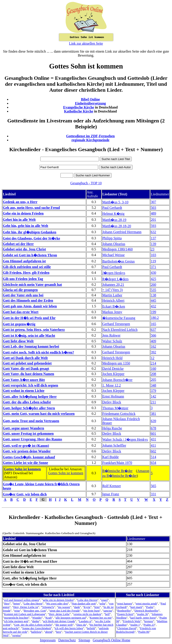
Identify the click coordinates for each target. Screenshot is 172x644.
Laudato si (85, 621)
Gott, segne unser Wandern (23, 428)
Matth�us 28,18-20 (117, 226)
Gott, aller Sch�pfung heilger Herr (30, 397)
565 (153, 486)
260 (153, 285)
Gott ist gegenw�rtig (19, 324)
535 (153, 290)
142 (153, 396)
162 (153, 346)
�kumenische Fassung (119, 318)
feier (97, 607)
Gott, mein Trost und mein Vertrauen (31, 421)
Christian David (127, 628)
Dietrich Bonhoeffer (146, 611)
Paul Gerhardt (112, 208)
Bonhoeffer (124, 611)
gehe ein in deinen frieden (58, 600)
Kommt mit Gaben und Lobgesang (24, 614)
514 (153, 457)
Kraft (49, 618)
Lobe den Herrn (33, 603)
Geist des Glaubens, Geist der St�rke (31, 238)
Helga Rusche (112, 428)
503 (153, 208)
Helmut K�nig (113, 214)
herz (59, 632)
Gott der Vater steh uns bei (23, 295)
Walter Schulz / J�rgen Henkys (125, 439)
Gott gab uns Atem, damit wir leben (30, 306)
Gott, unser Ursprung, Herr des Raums (32, 439)
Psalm (150, 607)
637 (153, 330)
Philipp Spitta (112, 238)
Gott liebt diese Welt (18, 341)
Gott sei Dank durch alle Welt (25, 358)
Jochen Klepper (113, 374)
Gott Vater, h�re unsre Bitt (24, 380)
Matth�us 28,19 (114, 220)
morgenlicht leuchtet (16, 618)
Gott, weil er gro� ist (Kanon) (26, 446)
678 (153, 428)
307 (153, 202)
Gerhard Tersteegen (116, 324)
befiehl (91, 628)
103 (153, 255)
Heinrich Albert (113, 300)
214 (153, 363)
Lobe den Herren (87, 600)
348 (153, 385)
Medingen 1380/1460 (117, 249)
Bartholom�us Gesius (118, 261)
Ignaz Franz (111, 494)
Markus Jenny (112, 312)
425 (153, 279)
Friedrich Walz (132, 621)
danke (36, 621)
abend (49, 632)
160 (153, 369)
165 (153, 324)
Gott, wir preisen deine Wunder (27, 451)
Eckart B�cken (114, 306)
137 (153, 238)
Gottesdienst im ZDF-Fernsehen (91, 136)
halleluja (36, 632)
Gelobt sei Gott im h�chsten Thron (30, 255)
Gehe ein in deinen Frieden (23, 213)
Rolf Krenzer (112, 486)
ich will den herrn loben (69, 628)
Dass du (81, 625)
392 (153, 352)
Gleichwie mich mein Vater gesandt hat (32, 285)
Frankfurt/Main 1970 (117, 463)
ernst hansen (125, 603)
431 (153, 439)
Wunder (37, 618)
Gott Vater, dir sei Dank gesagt (26, 369)
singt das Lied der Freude (65, 611)
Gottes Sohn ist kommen (22, 469)
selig (102, 603)
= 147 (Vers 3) (112, 290)
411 (153, 445)
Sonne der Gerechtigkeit (37, 628)
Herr (7, 603)
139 (153, 244)
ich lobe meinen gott (16, 621)
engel (105, 600)
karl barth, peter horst (143, 618)
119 (153, 261)
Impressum (48, 640)
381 (153, 414)
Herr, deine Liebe (59, 614)
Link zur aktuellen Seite (86, 43)
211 (153, 402)
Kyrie (87, 607)
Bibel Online (91, 99)
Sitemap (84, 640)
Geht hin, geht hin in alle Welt (26, 226)
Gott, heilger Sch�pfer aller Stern (29, 408)
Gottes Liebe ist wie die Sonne (25, 463)
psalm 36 (143, 614)
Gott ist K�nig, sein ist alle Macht (29, 336)
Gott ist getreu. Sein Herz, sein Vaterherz (34, 330)
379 (153, 391)
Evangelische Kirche (79, 107)
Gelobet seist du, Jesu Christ (24, 249)
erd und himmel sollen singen (21, 600)
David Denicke (113, 369)
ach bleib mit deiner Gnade (59, 621)
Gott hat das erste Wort (21, 312)
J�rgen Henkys (114, 273)
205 (153, 380)
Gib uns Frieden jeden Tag (23, 279)
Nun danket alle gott (84, 603)
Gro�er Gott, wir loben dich (25, 494)
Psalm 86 (144, 632)
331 (153, 494)
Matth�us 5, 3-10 (115, 202)
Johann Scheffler (114, 445)
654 (153, 463)
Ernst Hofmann (113, 396)
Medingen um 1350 (116, 363)
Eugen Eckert (125, 614)
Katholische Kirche (79, 111)
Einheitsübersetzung (91, 103)
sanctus (108, 611)
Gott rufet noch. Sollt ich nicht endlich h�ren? (39, 352)
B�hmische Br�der (117, 471)
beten (16, 603)
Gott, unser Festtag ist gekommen (28, 433)
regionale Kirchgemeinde (90, 140)
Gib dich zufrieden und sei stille (27, 267)
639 (153, 421)
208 (153, 374)
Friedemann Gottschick (119, 414)
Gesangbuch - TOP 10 (86, 183)
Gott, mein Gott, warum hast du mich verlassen (39, 414)
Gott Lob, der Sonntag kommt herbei (31, 346)
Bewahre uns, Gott (35, 611)
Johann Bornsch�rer (117, 380)
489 (153, 213)
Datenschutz (67, 640)
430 (153, 273)
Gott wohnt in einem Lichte (24, 391)
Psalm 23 (149, 625)
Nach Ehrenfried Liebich (120, 330)
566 (153, 335)
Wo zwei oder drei (57, 603)
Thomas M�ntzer (115, 408)
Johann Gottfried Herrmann (122, 232)
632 (153, 232)
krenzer (149, 621)
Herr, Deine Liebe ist (26, 607)
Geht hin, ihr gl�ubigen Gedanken (30, 232)
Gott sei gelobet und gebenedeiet (27, 363)
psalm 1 (135, 625)
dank (77, 607)
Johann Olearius (114, 244)
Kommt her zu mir (101, 618)
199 (153, 312)
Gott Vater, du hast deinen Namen (28, 374)
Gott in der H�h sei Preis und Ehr (29, 318)
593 (153, 226)
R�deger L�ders (115, 279)
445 (153, 300)
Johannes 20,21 (113, 285)
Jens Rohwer (111, 335)
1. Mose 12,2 (112, 385)
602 (153, 451)
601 (153, 433)
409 (153, 341)
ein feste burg (91, 611)
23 (153, 249)
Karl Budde (110, 457)
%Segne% (48, 607)
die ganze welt (64, 625)
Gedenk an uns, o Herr (20, 202)
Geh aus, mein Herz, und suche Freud (31, 208)
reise (17, 611)
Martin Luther (112, 295)
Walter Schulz (112, 341)
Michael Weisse (113, 255)
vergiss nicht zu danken (87, 614)
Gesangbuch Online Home (112, 640)
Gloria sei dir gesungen (20, 290)
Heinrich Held (112, 358)
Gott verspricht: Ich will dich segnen (30, 385)
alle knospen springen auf (71, 618)
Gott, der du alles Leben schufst (27, 402)
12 (153, 358)
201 (153, 220)
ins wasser (64, 607)
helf (107, 614)
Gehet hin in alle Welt (19, 220)
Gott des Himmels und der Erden (28, 300)
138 (153, 295)
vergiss (16, 635)
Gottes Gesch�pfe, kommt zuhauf (29, 457)
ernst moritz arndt (146, 603)
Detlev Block (112, 402)
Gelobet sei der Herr (18, 244)
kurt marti (136, 607)
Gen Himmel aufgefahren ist (24, 261)
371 (153, 267)
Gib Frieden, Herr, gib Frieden (26, 273)
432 (153, 306)
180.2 (155, 318)
